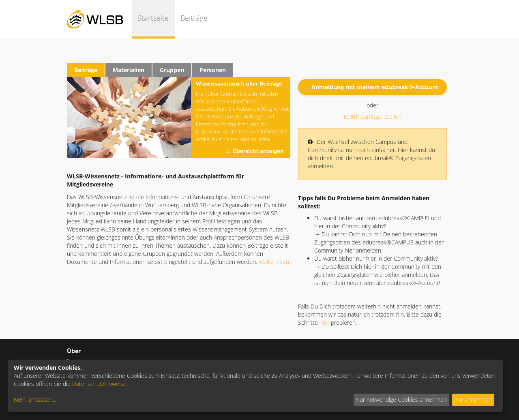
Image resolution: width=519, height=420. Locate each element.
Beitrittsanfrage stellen (373, 117)
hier (324, 322)
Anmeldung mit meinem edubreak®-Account (375, 87)
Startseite (153, 18)
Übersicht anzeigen (258, 151)
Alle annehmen (473, 400)
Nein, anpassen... (35, 400)
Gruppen (172, 70)
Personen (213, 70)
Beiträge (194, 18)
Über (74, 351)
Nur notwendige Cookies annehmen (401, 400)
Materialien (129, 70)
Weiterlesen (274, 262)
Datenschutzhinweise (99, 384)
